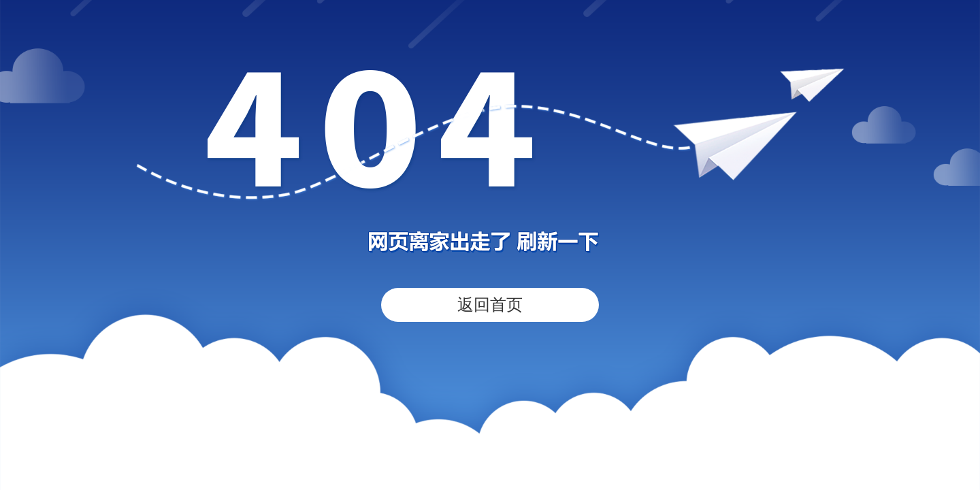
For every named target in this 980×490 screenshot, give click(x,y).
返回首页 (490, 305)
